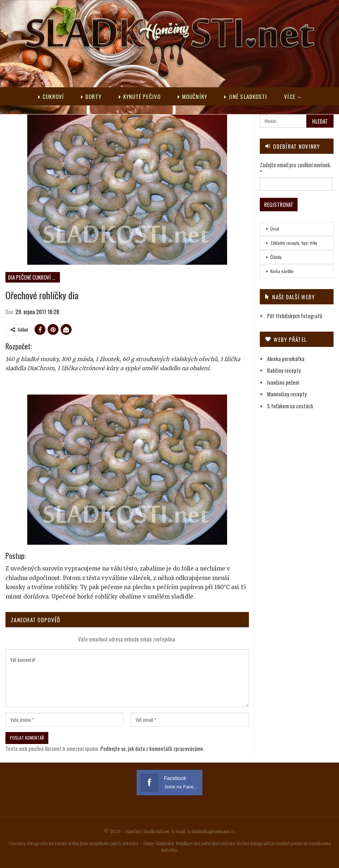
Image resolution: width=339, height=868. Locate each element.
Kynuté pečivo (140, 96)
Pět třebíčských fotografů (295, 316)
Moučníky (192, 96)
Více (290, 96)
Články (276, 257)
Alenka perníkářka (286, 359)
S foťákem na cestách (290, 406)
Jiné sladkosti (246, 96)
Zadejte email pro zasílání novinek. (295, 168)
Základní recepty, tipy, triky (294, 243)
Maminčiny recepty (287, 394)
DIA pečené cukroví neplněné (34, 277)
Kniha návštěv (282, 271)
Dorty (91, 96)
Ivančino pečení (283, 382)
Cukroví (51, 96)
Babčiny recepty (284, 370)
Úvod (275, 229)
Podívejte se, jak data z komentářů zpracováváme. (152, 748)
